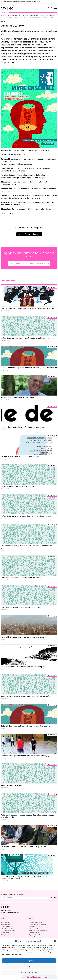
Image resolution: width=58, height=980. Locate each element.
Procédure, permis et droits (38, 924)
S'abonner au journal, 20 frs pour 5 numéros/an (29, 263)
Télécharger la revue (29, 234)
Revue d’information (36, 922)
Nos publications (34, 937)
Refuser (29, 967)
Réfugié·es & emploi (7, 935)
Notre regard (5, 922)
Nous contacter (6, 910)
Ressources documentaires (38, 931)
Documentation (6, 924)
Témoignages (34, 928)
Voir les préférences (29, 972)
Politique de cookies (28, 977)
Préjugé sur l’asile (6, 928)
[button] (55, 941)
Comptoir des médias (8, 926)
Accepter (29, 961)
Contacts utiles (34, 933)
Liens (3, 21)
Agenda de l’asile (35, 935)
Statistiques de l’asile (8, 931)
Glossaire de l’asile (35, 926)
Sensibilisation (6, 933)
